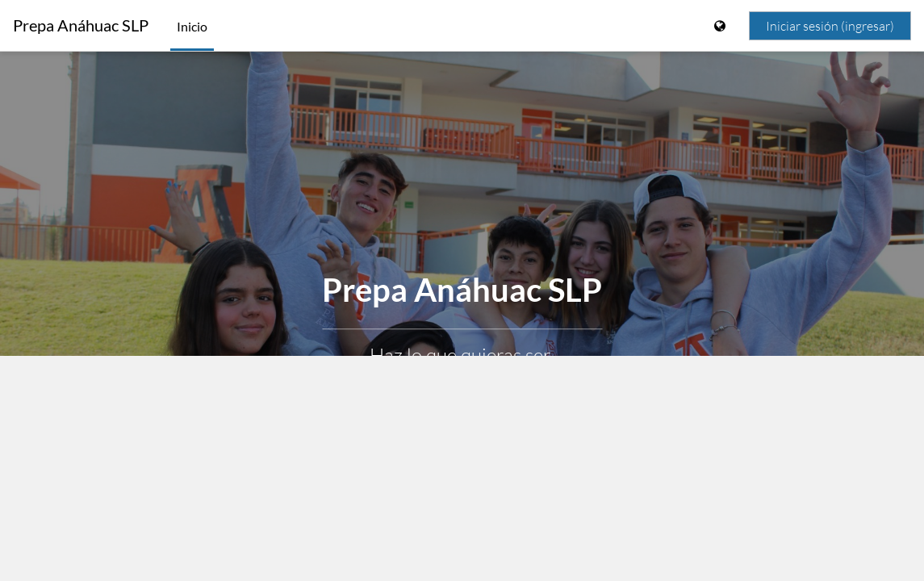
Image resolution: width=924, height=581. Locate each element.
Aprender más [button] (462, 397)
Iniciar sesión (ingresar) (830, 26)
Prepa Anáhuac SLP (81, 25)
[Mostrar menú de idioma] (721, 26)
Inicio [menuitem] (192, 26)
